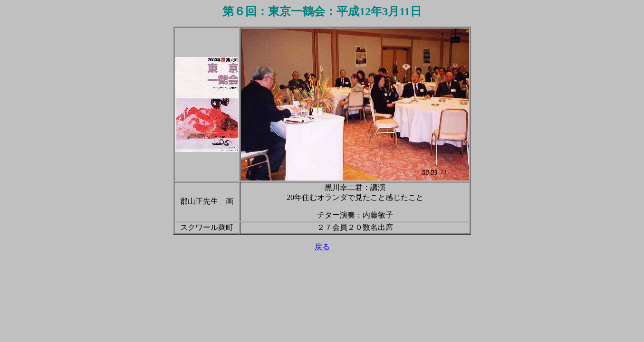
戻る (322, 247)
